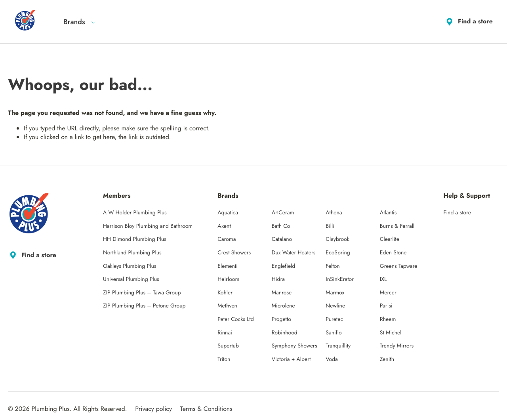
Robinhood (285, 333)
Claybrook (337, 239)
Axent (224, 226)
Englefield (284, 266)
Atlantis (388, 213)
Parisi (386, 306)
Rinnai (225, 333)
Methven (227, 306)
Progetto (281, 319)
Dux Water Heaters (294, 253)
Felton (333, 266)
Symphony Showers (294, 346)
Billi (330, 226)
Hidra (278, 279)
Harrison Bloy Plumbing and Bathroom (148, 226)
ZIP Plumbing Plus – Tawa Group (142, 293)
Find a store (469, 22)
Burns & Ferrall (397, 226)
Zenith (387, 359)
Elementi (228, 266)
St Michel (391, 333)
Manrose (282, 293)
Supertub (228, 346)
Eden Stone (393, 253)
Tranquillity (338, 346)
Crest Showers (234, 253)
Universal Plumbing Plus (131, 279)
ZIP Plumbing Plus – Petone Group (144, 306)
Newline (335, 306)
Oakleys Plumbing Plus (130, 266)
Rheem (388, 319)
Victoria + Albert (291, 359)
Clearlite (390, 239)
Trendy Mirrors (397, 346)
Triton (224, 359)
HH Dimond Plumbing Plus (135, 239)
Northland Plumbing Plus (132, 253)
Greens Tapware (399, 266)
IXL (383, 279)
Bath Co (281, 226)
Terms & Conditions (206, 409)
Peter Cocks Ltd (236, 319)
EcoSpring (338, 253)
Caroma (227, 239)
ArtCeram (283, 213)
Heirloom (228, 279)
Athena (334, 213)
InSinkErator (340, 279)
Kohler (225, 293)
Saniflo (334, 333)
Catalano (282, 239)
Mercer (388, 293)
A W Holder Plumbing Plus (135, 213)
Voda (332, 359)
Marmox (335, 293)
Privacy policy (153, 409)
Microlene (283, 306)
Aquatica (228, 213)
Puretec (334, 319)
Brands (79, 22)
